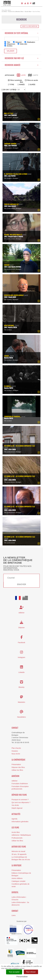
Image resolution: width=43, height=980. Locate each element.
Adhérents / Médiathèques (21, 835)
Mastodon (21, 702)
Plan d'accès (16, 748)
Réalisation (30, 42)
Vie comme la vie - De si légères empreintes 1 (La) (19, 446)
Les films (15, 828)
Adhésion (15, 776)
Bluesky (21, 687)
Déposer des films (18, 767)
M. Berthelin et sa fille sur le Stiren (16, 174)
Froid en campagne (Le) (11, 204)
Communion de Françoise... (13, 417)
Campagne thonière (10, 144)
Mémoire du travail (18, 851)
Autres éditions (17, 878)
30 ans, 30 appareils (19, 854)
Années (8, 46)
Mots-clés (22, 44)
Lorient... (7, 356)
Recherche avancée (21, 65)
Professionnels (17, 838)
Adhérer (15, 781)
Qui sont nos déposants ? (21, 802)
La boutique (17, 865)
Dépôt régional (17, 808)
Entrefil (15, 892)
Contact (15, 728)
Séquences (10, 44)
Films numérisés (16, 80)
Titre (7, 42)
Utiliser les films (17, 770)
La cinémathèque (18, 760)
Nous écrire (16, 754)
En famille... (8, 386)
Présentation (16, 764)
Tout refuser (31, 972)
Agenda (14, 819)
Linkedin (22, 672)
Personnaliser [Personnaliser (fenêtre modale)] (22, 977)
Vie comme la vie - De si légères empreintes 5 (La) (20, 537)
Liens (14, 915)
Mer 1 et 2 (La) (9, 113)
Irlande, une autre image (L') (13, 235)
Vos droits (15, 805)
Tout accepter (14, 972)
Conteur (7, 265)
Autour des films (19, 847)
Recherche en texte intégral (21, 33)
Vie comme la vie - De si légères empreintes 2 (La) (20, 476)
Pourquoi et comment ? (20, 800)
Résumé (17, 42)
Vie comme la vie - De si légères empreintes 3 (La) (20, 507)
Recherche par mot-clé (21, 58)
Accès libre (16, 832)
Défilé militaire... (9, 326)
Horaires (15, 751)
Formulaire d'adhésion (20, 784)
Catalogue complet (18, 881)
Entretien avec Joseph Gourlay (14, 295)
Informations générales (20, 822)
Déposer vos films (19, 795)
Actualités (16, 814)
